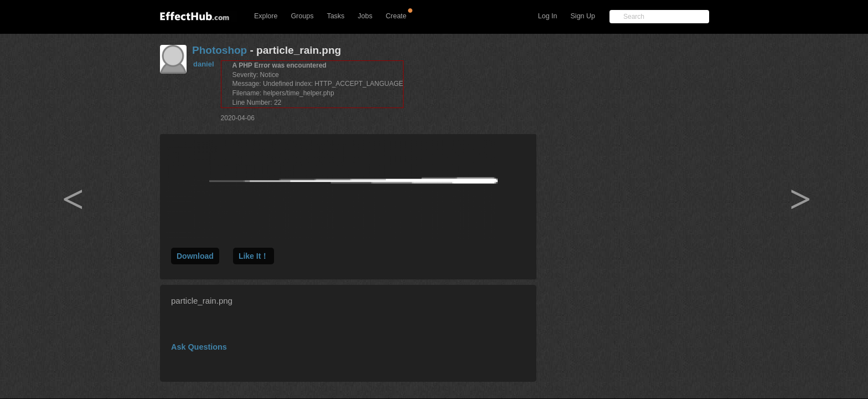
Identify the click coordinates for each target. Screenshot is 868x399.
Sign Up (583, 16)
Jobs (365, 16)
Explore (266, 16)
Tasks (335, 16)
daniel (204, 64)
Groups (302, 16)
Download (195, 256)
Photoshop (219, 50)
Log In (548, 16)
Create (396, 16)
